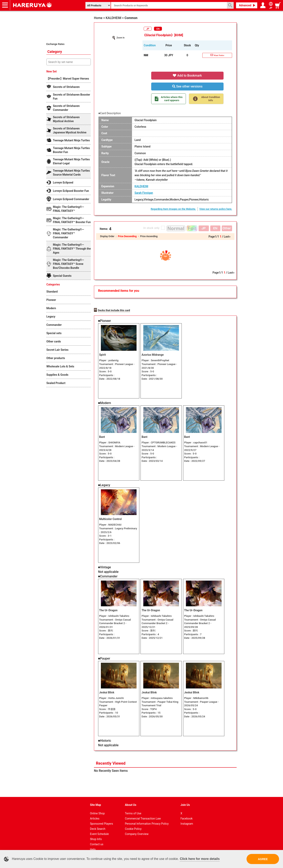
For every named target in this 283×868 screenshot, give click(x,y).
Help (93, 842)
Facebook (187, 811)
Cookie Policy (133, 822)
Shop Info (96, 832)
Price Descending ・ (129, 236)
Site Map (96, 798)
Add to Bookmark (187, 76)
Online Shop (97, 806)
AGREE (263, 859)
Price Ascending (149, 236)
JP (148, 29)
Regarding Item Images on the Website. (173, 209)
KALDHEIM (141, 186)
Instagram (187, 817)
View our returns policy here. (216, 209)
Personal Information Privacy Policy (147, 817)
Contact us (97, 837)
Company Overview (137, 827)
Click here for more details (200, 859)
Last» (227, 237)
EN (158, 29)
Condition (150, 45)
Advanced (245, 5)
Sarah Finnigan (144, 193)
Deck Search (98, 822)
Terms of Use (133, 806)
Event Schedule (99, 827)
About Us (131, 798)
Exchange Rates (55, 44)
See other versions (187, 86)
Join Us (185, 798)
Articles (95, 811)
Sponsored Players (101, 817)
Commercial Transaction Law (143, 811)
